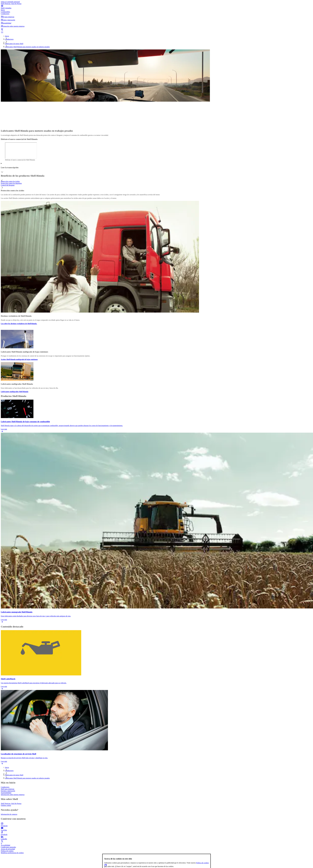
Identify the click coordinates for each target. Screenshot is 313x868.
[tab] (156, 181)
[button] (156, 14)
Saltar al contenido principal (10, 2)
